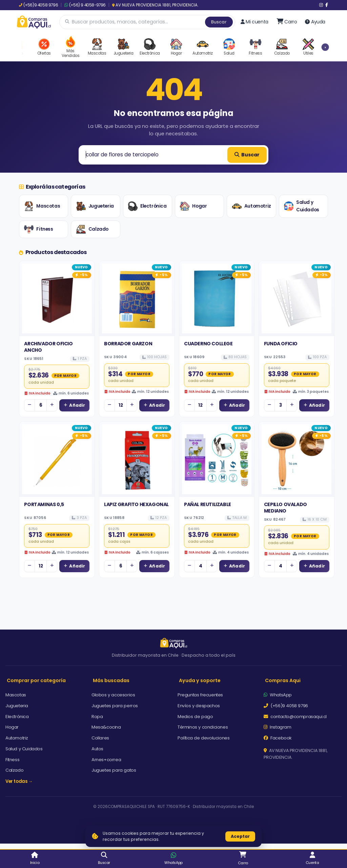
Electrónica (147, 206)
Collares (100, 738)
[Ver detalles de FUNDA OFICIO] (297, 298)
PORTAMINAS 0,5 (44, 504)
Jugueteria (95, 206)
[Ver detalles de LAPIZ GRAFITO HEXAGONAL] (137, 459)
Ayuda (315, 22)
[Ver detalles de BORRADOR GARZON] (137, 298)
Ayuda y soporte (200, 680)
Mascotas (42, 206)
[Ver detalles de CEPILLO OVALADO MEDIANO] (297, 459)
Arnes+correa (106, 760)
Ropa (97, 717)
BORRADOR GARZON (128, 344)
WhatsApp (278, 695)
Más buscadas (111, 680)
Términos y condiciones (203, 727)
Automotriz (252, 206)
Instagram (278, 727)
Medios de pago (195, 717)
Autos (97, 749)
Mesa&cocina (106, 727)
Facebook (278, 738)
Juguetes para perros (115, 706)
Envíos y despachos (199, 706)
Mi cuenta (254, 22)
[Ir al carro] (287, 22)
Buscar (219, 22)
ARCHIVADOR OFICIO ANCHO (48, 347)
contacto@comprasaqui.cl (295, 717)
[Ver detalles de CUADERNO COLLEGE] (217, 298)
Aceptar (240, 836)
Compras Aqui (283, 680)
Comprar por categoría (36, 680)
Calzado (92, 229)
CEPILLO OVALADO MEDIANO (285, 507)
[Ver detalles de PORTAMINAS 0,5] (57, 459)
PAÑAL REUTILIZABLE (208, 504)
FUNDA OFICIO (281, 344)
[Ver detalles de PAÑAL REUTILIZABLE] (217, 459)
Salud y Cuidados (302, 206)
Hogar (193, 206)
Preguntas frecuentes (200, 695)
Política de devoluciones (203, 738)
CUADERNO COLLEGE (208, 344)
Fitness (38, 229)
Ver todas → (19, 781)
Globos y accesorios (113, 695)
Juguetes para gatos (114, 770)
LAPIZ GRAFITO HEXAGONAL (136, 504)
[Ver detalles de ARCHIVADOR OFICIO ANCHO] (57, 298)
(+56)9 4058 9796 (38, 5)
